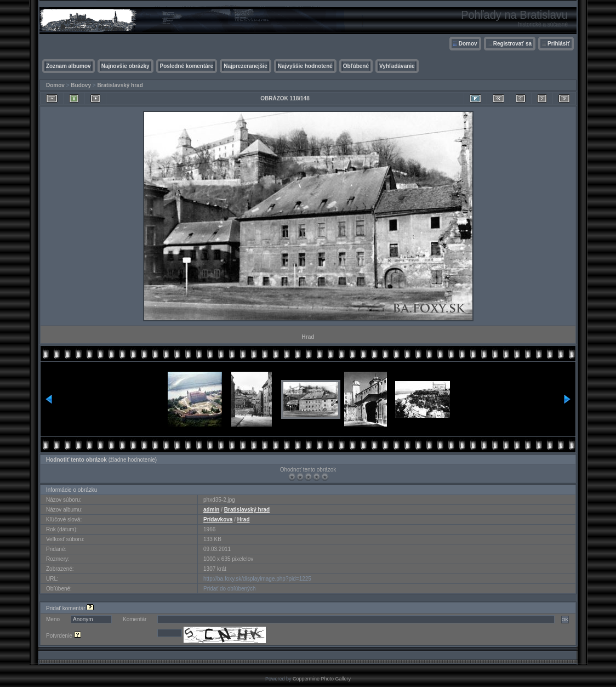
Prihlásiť (559, 44)
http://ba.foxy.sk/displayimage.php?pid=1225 (257, 579)
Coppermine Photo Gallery (322, 679)
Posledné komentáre (187, 66)
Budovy (81, 85)
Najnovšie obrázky (126, 66)
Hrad (244, 519)
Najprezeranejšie (246, 66)
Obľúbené (356, 66)
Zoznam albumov (69, 66)
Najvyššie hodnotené (305, 66)
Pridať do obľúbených (230, 589)
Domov (468, 44)
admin (211, 510)
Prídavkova (218, 519)
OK (565, 620)
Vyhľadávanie (397, 66)
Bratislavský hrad (120, 85)
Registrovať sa (512, 44)
